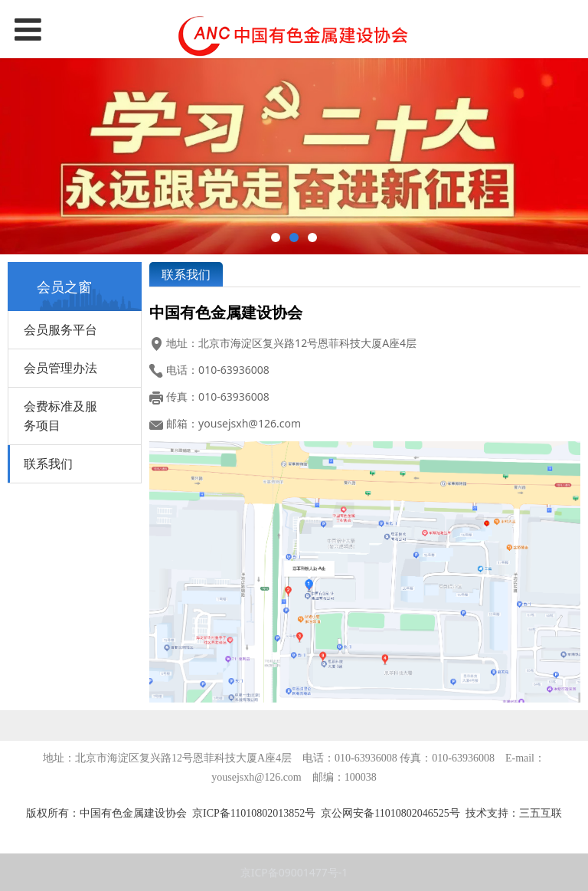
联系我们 (48, 464)
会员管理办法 (60, 368)
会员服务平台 (60, 329)
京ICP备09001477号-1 (294, 872)
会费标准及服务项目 (60, 416)
